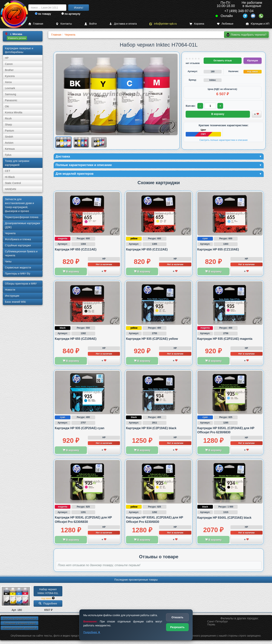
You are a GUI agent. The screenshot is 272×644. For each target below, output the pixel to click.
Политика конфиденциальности (19, 620)
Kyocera (10, 76)
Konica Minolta (14, 112)
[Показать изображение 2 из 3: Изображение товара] (81, 142)
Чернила (10, 233)
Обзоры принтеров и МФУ (21, 284)
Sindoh (9, 137)
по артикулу (71, 14)
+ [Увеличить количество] (221, 106)
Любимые (225, 24)
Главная (36, 24)
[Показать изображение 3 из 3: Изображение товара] (99, 142)
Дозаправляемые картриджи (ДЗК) (22, 225)
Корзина (197, 24)
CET (8, 171)
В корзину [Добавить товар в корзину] (218, 114)
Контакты (64, 24)
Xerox (8, 82)
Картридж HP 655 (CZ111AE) (76, 251)
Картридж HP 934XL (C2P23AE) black (224, 519)
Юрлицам (252, 61)
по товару (43, 14)
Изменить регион (17, 38)
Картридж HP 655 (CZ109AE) (76, 340)
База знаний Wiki (15, 302)
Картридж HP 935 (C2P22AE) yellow (152, 340)
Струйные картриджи (18, 245)
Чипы (8, 261)
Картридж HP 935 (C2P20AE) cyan (80, 429)
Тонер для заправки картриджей (17, 163)
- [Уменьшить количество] (201, 106)
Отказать (177, 617)
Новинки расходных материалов (19, 629)
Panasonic (11, 100)
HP (7, 58)
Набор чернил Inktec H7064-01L (48, 592)
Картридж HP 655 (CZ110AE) (218, 251)
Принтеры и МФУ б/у (18, 274)
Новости (10, 290)
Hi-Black (10, 177)
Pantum (9, 131)
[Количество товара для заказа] (211, 106)
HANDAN (10, 189)
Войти (90, 24)
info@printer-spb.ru (163, 24)
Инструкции (12, 296)
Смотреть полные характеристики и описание (224, 140)
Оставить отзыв (223, 61)
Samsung (10, 94)
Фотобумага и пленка (18, 239)
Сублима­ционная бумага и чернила (21, 253)
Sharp (8, 125)
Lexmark (10, 88)
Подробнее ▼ (92, 632)
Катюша (10, 149)
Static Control (13, 183)
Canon (9, 64)
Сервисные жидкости (18, 267)
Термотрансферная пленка (22, 217)
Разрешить (177, 627)
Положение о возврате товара (19, 624)
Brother (9, 70)
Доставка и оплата (123, 24)
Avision (9, 143)
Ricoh (8, 119)
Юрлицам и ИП (258, 24)
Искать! (79, 8)
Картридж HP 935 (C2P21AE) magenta (225, 340)
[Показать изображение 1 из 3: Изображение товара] (63, 142)
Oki (7, 106)
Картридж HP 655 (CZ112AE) (147, 251)
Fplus (8, 155)
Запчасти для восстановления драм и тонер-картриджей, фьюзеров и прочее (19, 205)
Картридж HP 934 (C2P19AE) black (151, 429)
